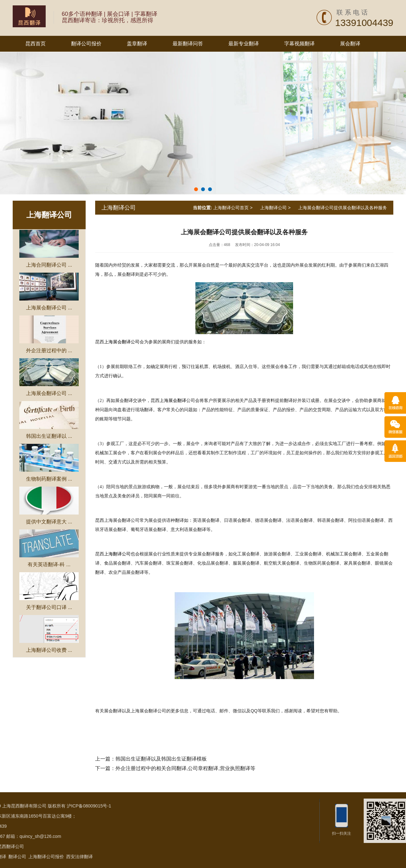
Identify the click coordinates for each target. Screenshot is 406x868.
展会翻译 (350, 44)
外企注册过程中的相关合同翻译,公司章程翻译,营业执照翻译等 (185, 768)
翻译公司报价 (86, 44)
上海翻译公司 (49, 215)
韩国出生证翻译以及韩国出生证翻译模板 (161, 759)
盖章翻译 (137, 44)
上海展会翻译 (173, 401)
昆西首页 (36, 44)
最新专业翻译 (244, 44)
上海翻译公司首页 (231, 208)
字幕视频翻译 (299, 44)
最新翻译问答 (188, 44)
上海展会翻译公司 (122, 342)
